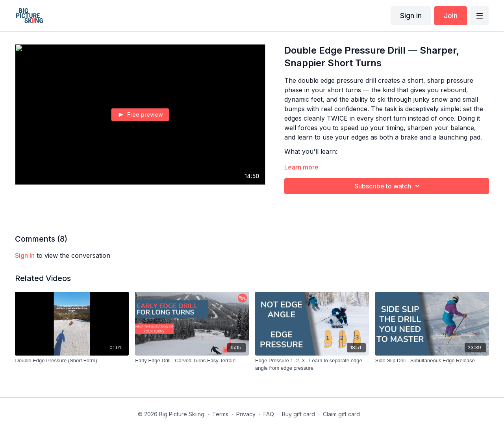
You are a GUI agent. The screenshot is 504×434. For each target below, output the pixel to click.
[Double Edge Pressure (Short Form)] (72, 361)
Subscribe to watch (388, 186)
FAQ (269, 414)
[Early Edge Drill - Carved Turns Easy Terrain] (192, 361)
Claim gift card (341, 414)
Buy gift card (298, 414)
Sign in (411, 16)
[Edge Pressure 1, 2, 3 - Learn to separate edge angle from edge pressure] (312, 364)
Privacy (246, 414)
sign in (25, 255)
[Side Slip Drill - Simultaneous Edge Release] (432, 361)
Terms (220, 414)
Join (451, 16)
